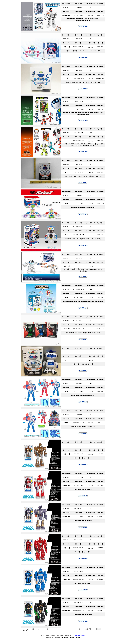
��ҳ (87, 629)
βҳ (90, 629)
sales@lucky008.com (80, 635)
